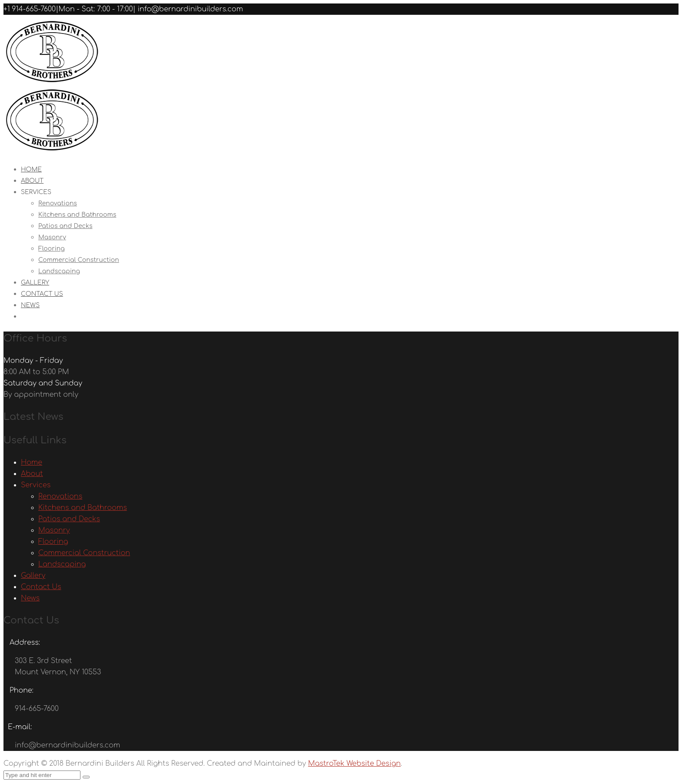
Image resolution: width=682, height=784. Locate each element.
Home (32, 462)
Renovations (58, 203)
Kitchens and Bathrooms (77, 215)
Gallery (33, 576)
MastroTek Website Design (354, 764)
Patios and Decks (65, 226)
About (32, 474)
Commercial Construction (79, 260)
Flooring (52, 249)
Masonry (52, 237)
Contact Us (42, 294)
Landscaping (59, 271)
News (30, 305)
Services (36, 192)
